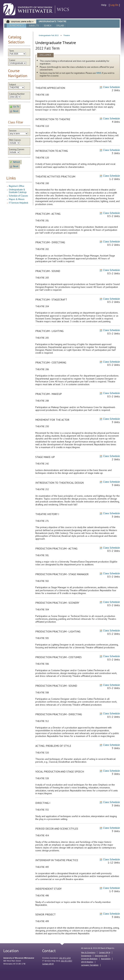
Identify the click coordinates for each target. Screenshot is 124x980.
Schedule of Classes (18, 196)
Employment (86, 956)
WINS (99, 73)
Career (12, 60)
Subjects (34, 26)
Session (13, 131)
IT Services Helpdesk (19, 203)
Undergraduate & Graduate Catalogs (18, 191)
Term (11, 51)
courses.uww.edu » (22, 21)
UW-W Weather (87, 962)
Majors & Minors (17, 199)
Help (104, 5)
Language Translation (90, 965)
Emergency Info (101, 956)
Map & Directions (88, 952)
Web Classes (15, 140)
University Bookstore (89, 959)
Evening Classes (17, 149)
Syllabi (60, 26)
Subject (12, 85)
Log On (114, 5)
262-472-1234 (65, 958)
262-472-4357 (67, 961)
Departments (17, 26)
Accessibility (106, 959)
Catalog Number (17, 94)
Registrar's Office (17, 186)
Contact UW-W (48, 964)
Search (48, 26)
